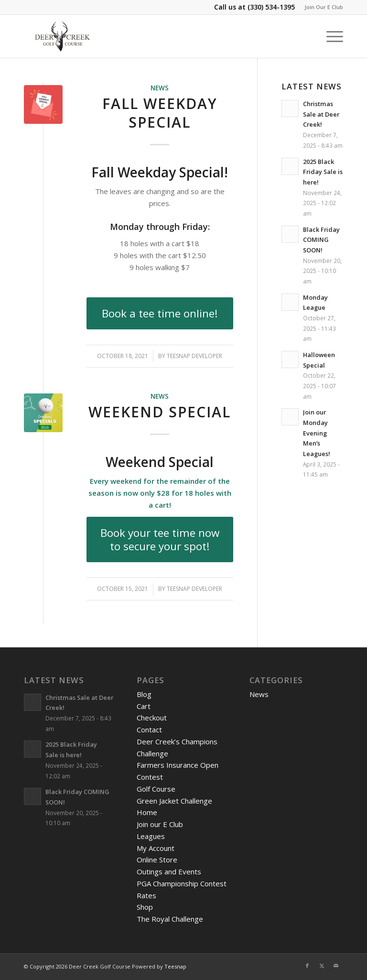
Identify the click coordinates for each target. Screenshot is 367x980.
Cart (144, 706)
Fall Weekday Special (160, 113)
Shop (145, 907)
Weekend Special (160, 412)
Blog (144, 694)
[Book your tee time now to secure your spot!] (160, 539)
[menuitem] (321, 7)
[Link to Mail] (336, 966)
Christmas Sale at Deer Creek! (321, 114)
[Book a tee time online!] (160, 314)
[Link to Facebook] (307, 966)
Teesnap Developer (194, 356)
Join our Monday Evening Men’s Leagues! (317, 433)
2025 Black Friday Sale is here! (323, 172)
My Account (156, 848)
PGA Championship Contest (182, 883)
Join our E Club (160, 824)
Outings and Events (169, 871)
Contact (149, 730)
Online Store (157, 860)
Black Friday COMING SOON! (321, 240)
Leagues (151, 836)
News (160, 88)
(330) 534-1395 (271, 7)
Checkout (152, 718)
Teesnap (175, 966)
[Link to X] (322, 966)
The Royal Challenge (170, 919)
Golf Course (156, 789)
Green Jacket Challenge (174, 801)
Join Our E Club (324, 7)
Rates (146, 895)
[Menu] (330, 36)
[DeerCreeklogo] (62, 36)
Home (147, 812)
